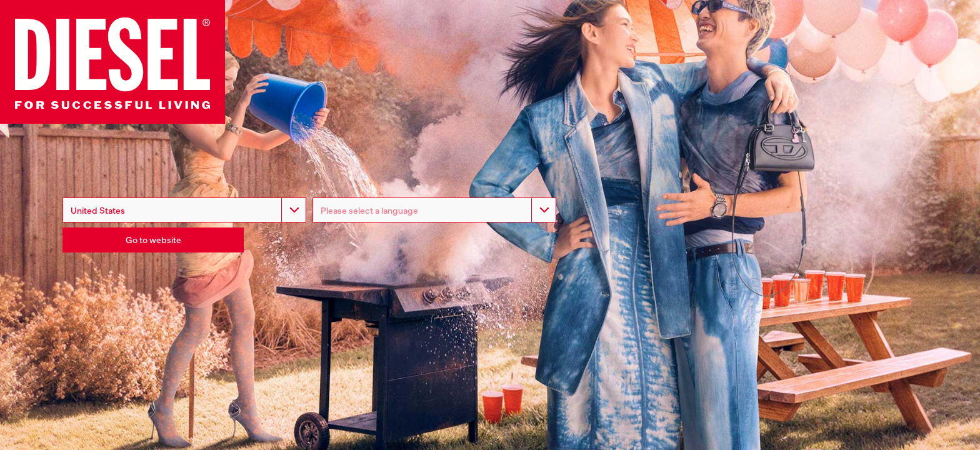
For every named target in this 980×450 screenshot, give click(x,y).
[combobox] (184, 210)
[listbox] (434, 210)
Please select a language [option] (369, 211)
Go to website (153, 240)
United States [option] (98, 211)
